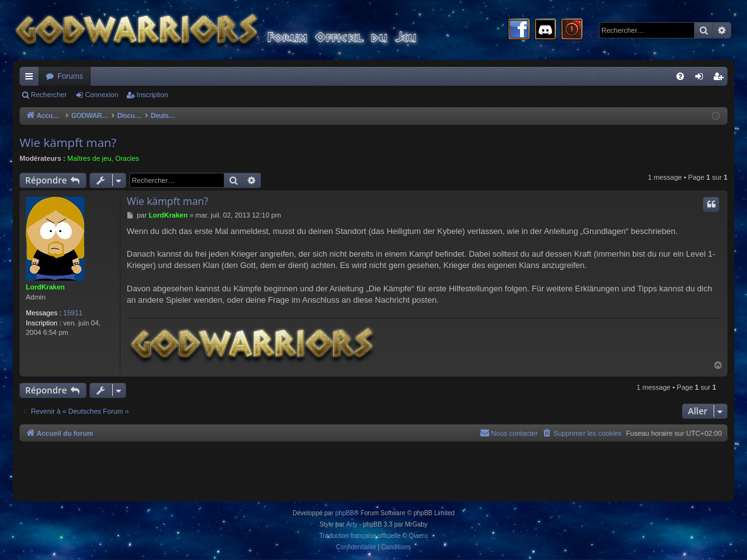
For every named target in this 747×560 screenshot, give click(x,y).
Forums (70, 76)
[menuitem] (680, 76)
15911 (73, 313)
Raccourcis (32, 79)
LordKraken (45, 287)
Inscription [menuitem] (721, 79)
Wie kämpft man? (68, 143)
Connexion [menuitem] (702, 79)
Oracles (127, 158)
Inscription (153, 95)
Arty (352, 524)
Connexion (102, 95)
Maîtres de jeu (90, 158)
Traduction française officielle (360, 536)
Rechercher (49, 95)
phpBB (345, 513)
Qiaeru (418, 536)
